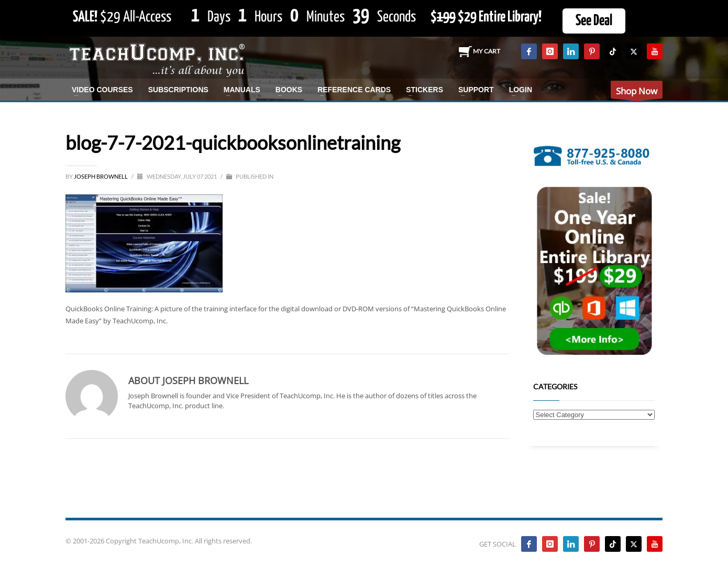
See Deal (594, 21)
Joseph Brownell (101, 176)
